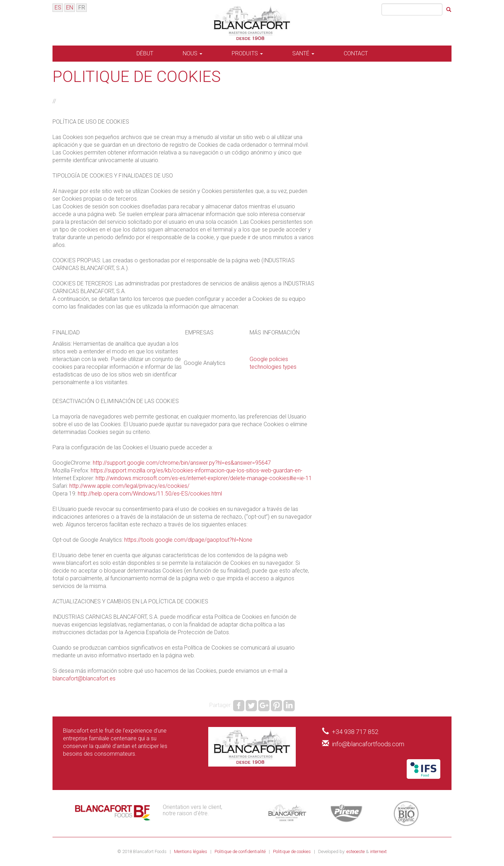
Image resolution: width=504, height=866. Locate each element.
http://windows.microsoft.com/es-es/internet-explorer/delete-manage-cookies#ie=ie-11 (204, 478)
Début (145, 53)
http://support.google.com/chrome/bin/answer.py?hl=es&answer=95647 (182, 463)
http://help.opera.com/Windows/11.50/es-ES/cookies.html (150, 494)
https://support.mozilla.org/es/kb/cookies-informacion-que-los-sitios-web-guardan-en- (197, 470)
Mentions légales (191, 851)
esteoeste (356, 851)
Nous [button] (192, 53)
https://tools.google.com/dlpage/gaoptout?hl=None (188, 540)
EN (70, 8)
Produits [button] (247, 53)
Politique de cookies (292, 851)
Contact (356, 53)
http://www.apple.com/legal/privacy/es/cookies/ (129, 486)
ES (58, 8)
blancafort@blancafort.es (84, 678)
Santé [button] (303, 53)
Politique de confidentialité (241, 851)
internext (378, 851)
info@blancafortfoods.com (368, 744)
